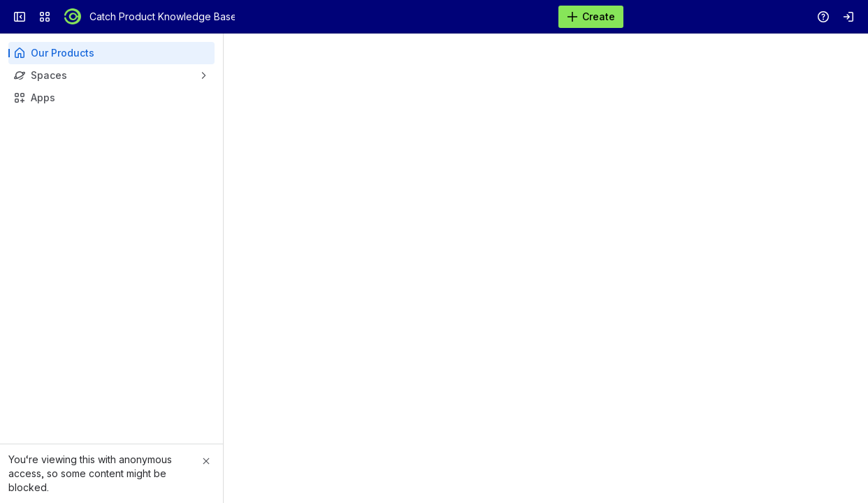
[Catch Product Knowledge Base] (73, 17)
